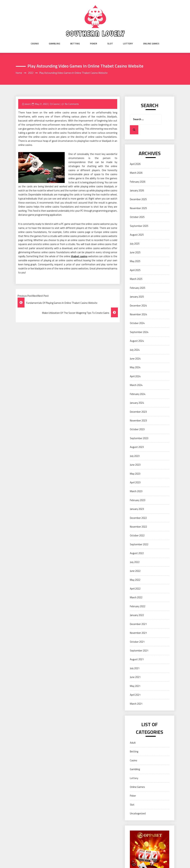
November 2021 (138, 633)
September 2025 (139, 226)
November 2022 (138, 527)
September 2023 (139, 438)
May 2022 (135, 580)
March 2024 (136, 385)
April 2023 (135, 482)
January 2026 (137, 190)
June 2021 (135, 677)
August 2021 (137, 659)
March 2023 (136, 491)
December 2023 (138, 412)
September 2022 (139, 544)
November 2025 (138, 208)
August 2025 (137, 235)
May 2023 (135, 474)
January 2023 (137, 509)
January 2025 (137, 297)
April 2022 (135, 589)
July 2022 (135, 562)
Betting (75, 44)
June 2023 (135, 465)
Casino (35, 44)
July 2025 (135, 244)
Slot (110, 44)
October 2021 (137, 642)
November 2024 (138, 314)
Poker (94, 44)
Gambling (54, 44)
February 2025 (138, 288)
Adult (133, 743)
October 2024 (137, 323)
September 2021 (139, 651)
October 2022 (137, 535)
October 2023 (137, 429)
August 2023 (137, 447)
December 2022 (138, 518)
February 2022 (138, 606)
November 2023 (138, 420)
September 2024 (139, 332)
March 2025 (136, 279)
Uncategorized (138, 813)
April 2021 (135, 695)
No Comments (72, 104)
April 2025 (135, 270)
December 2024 (138, 306)
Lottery (128, 44)
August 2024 (137, 341)
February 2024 (138, 394)
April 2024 (135, 376)
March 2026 (136, 173)
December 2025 (138, 199)
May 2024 (135, 367)
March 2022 (136, 597)
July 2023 (135, 456)
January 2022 (137, 615)
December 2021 (138, 624)
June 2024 (135, 359)
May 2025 (135, 261)
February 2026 (138, 182)
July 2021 (135, 668)
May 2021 (135, 686)
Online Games (151, 44)
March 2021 (136, 704)
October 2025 (137, 217)
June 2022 (135, 571)
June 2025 (135, 252)
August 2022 (137, 553)
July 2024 (135, 350)
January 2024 (137, 403)
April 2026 (135, 164)
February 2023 (138, 500)
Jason (27, 104)
